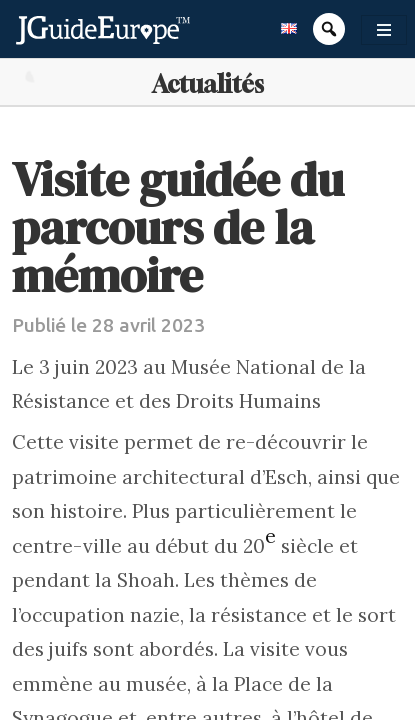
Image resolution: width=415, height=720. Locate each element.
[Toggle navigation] (384, 30)
